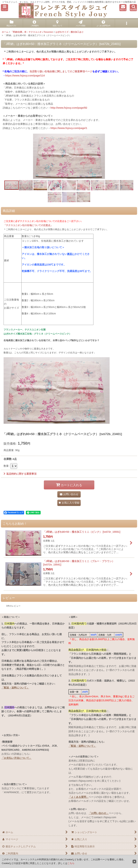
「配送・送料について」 (15, 688)
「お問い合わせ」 (99, 813)
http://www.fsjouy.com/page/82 (69, 108)
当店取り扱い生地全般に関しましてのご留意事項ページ (61, 71)
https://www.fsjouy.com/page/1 (69, 128)
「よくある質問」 (79, 797)
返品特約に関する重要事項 (20, 474)
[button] (4, 8)
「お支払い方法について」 (17, 758)
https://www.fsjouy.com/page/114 (25, 76)
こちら (71, 863)
